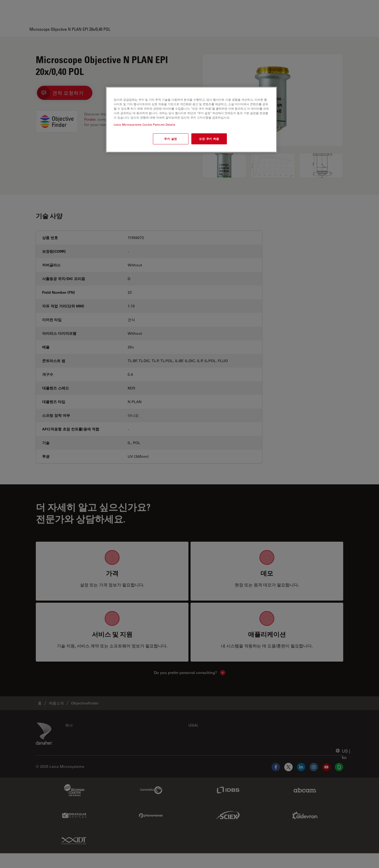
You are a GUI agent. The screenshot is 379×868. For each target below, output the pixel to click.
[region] (191, 120)
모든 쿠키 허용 (209, 139)
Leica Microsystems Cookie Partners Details (144, 125)
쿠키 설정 (171, 139)
